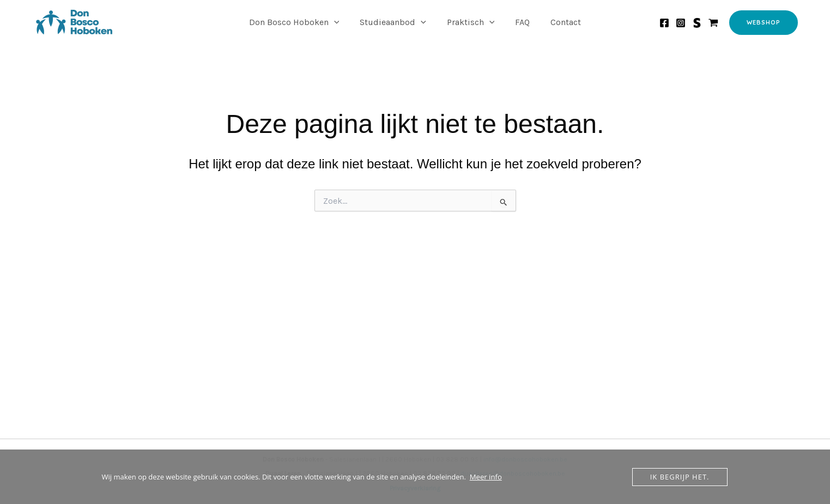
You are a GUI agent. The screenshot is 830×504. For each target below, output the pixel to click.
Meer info (486, 477)
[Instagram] (681, 23)
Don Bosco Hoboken (301, 22)
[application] (341, 22)
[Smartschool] (697, 23)
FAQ (519, 22)
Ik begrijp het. (680, 477)
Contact (559, 22)
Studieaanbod (396, 22)
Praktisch (471, 22)
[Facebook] (664, 23)
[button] (764, 23)
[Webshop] (713, 23)
